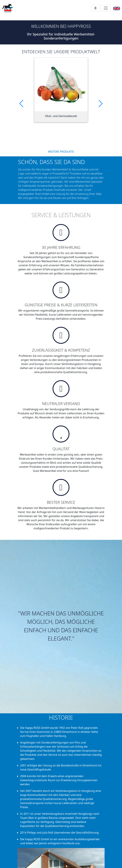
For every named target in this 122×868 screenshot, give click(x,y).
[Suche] (95, 8)
